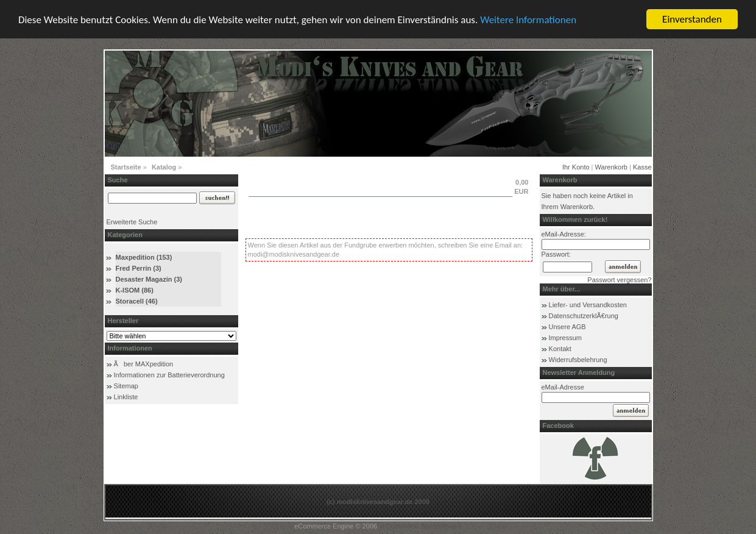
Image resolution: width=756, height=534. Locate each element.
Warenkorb (611, 167)
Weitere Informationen (528, 20)
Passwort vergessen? (619, 280)
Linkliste (126, 397)
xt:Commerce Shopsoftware (420, 526)
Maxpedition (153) (144, 257)
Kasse (642, 167)
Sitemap (126, 386)
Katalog (164, 167)
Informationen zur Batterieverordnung (169, 375)
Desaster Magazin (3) (149, 279)
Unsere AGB (567, 327)
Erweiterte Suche (132, 222)
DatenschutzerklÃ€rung (584, 316)
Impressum (565, 338)
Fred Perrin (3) (139, 268)
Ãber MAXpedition (144, 364)
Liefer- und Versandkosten (588, 305)
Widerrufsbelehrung (578, 360)
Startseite (126, 167)
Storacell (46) (137, 301)
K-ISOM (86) (135, 290)
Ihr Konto (576, 167)
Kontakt (560, 349)
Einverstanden (692, 19)
